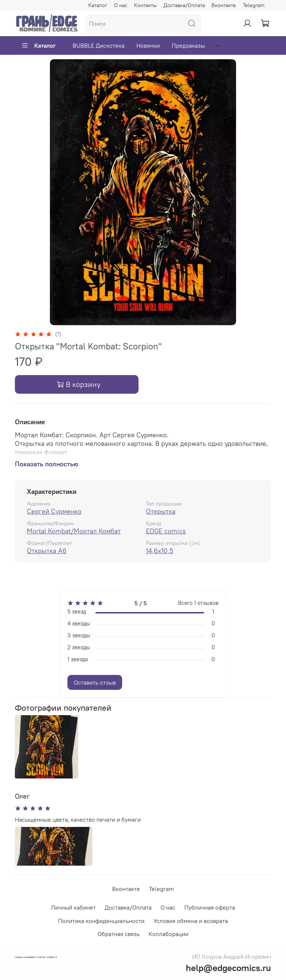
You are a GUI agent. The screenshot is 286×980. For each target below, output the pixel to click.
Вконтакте (224, 5)
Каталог (98, 5)
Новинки (148, 45)
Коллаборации (169, 934)
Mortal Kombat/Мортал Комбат (74, 531)
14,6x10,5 (160, 551)
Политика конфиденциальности (101, 921)
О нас (121, 5)
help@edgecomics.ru (228, 968)
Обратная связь (119, 934)
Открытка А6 (47, 551)
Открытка (161, 511)
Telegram (254, 5)
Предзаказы (188, 45)
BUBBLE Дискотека (98, 45)
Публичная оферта (210, 907)
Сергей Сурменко (54, 511)
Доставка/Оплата (184, 5)
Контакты (145, 5)
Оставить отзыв (95, 682)
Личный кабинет (73, 907)
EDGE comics (166, 531)
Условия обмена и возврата (191, 921)
